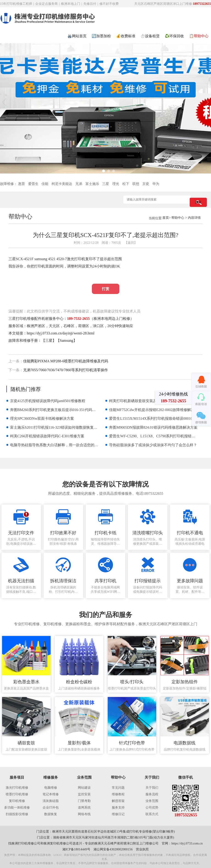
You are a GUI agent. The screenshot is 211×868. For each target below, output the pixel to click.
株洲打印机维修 (23, 843)
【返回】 (131, 243)
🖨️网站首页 (77, 36)
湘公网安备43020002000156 (113, 849)
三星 (106, 184)
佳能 (45, 184)
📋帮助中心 (199, 36)
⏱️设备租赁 (150, 36)
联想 (136, 184)
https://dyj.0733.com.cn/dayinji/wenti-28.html (61, 333)
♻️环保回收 (174, 36)
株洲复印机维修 (55, 843)
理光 (116, 184)
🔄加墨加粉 (101, 36)
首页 (166, 218)
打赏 (106, 289)
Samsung (67, 341)
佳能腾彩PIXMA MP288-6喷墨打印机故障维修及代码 (66, 361)
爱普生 (33, 184)
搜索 (198, 202)
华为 (156, 184)
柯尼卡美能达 (62, 184)
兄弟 (79, 184)
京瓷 (146, 184)
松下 (126, 184)
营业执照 (142, 849)
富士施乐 (92, 184)
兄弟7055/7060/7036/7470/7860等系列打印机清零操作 (66, 370)
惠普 (22, 184)
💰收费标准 (126, 36)
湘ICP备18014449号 (76, 849)
